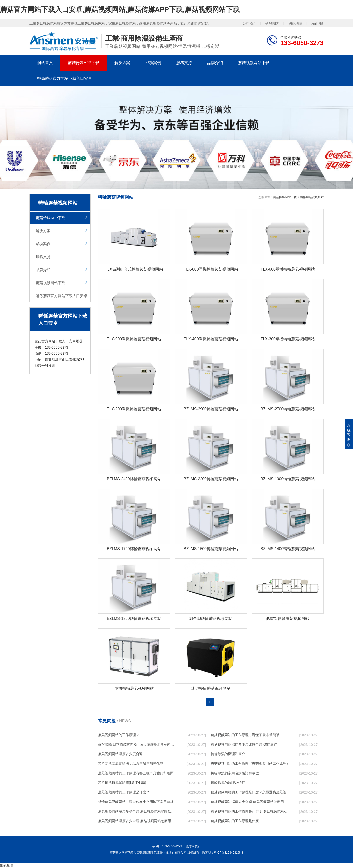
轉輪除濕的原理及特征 (228, 783)
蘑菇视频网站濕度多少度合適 (120, 754)
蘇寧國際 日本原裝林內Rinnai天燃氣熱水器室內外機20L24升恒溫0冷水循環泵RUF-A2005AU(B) (138, 744)
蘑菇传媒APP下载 (84, 63)
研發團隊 (272, 23)
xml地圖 (317, 23)
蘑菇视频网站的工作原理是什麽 (235, 821)
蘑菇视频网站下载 (254, 63)
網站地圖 (295, 23)
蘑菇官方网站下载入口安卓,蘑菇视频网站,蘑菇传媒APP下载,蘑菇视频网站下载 (120, 9)
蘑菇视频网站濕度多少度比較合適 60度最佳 (244, 744)
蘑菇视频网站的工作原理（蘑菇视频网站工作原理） (250, 764)
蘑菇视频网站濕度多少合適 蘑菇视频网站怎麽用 (135, 821)
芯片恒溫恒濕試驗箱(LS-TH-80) (122, 783)
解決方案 (122, 63)
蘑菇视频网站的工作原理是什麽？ (124, 792)
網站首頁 (45, 63)
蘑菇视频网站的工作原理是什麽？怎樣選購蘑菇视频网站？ (250, 792)
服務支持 (184, 63)
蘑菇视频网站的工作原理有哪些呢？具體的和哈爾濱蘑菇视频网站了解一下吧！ (138, 773)
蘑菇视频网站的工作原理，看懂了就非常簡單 (245, 735)
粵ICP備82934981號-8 (228, 853)
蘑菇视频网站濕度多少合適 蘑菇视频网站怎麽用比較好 (250, 802)
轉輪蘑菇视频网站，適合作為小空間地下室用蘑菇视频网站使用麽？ (138, 802)
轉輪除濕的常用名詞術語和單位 (235, 773)
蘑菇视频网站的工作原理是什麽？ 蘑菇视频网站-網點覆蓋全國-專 (250, 811)
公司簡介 (250, 23)
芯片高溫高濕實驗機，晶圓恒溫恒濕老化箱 (131, 764)
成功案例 (153, 63)
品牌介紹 (215, 63)
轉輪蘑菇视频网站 (312, 197)
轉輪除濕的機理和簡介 (228, 754)
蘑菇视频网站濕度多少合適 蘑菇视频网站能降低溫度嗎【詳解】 (138, 811)
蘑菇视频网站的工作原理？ (119, 735)
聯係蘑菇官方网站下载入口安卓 (64, 78)
